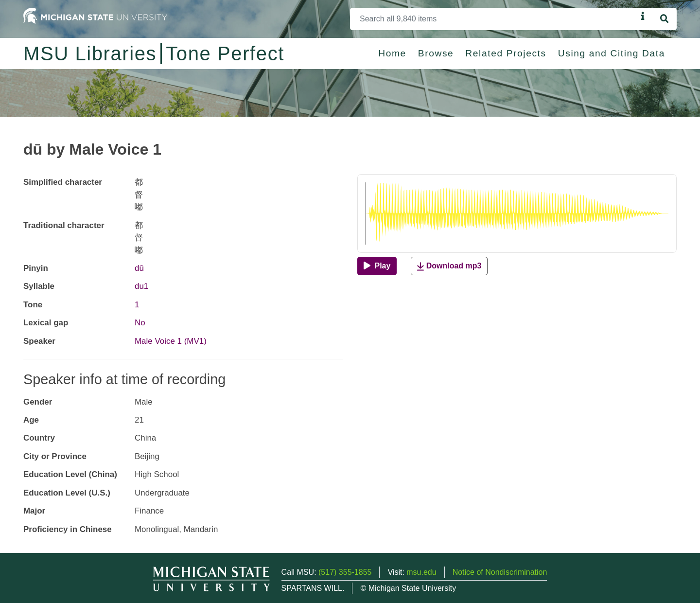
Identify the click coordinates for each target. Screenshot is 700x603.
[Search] (494, 19)
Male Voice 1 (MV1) (171, 341)
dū (139, 268)
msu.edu (421, 572)
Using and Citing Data (612, 53)
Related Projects (506, 53)
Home (392, 53)
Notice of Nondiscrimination (500, 572)
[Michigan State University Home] (95, 15)
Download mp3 (449, 266)
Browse (436, 53)
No (140, 323)
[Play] (377, 266)
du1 (141, 286)
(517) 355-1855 (345, 572)
